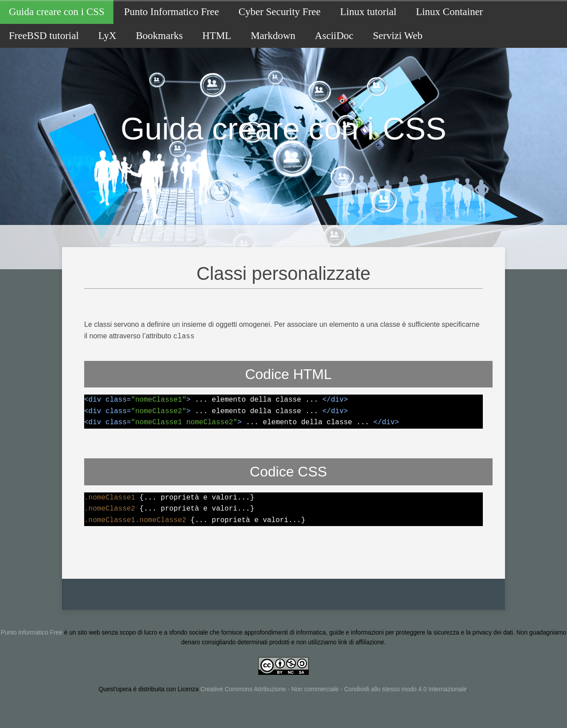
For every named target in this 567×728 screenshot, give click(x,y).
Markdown (273, 36)
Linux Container (449, 12)
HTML (217, 36)
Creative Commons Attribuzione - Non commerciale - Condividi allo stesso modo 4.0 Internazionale (333, 688)
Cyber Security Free (280, 12)
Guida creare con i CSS (57, 12)
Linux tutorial (368, 12)
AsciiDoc (334, 36)
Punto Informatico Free (172, 12)
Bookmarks (159, 36)
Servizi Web (398, 36)
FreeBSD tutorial (44, 36)
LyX (107, 36)
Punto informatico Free (32, 632)
